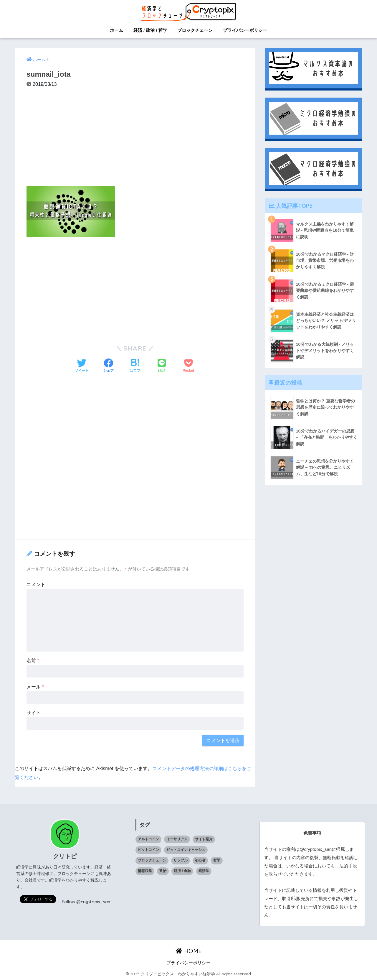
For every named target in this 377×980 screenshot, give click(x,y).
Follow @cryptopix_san (86, 902)
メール (35, 687)
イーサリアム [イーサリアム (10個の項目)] (177, 839)
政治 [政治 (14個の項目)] (163, 871)
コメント (36, 584)
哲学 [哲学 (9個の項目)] (217, 860)
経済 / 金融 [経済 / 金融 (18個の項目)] (182, 871)
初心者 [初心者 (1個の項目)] (200, 860)
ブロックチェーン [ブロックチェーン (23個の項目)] (152, 860)
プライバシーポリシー (245, 30)
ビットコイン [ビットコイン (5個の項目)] (148, 850)
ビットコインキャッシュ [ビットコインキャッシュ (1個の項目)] (186, 850)
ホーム (116, 30)
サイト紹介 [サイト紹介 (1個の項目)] (204, 839)
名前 (33, 660)
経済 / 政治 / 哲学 (150, 30)
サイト (34, 713)
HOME (189, 951)
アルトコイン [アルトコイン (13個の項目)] (148, 839)
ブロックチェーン (195, 30)
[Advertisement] (135, 140)
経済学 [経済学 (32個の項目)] (204, 871)
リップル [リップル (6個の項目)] (181, 860)
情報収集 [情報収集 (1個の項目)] (145, 871)
